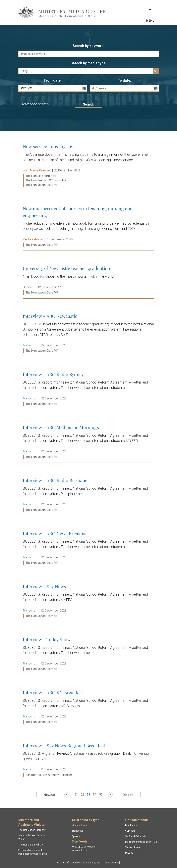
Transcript (77, 831)
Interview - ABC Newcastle (88, 333)
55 (101, 795)
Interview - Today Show (88, 654)
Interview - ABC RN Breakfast (88, 707)
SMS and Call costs (136, 836)
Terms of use (132, 847)
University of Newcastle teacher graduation (88, 280)
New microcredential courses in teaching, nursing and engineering (88, 227)
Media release (80, 825)
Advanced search (35, 104)
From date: (53, 80)
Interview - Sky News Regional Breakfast (88, 760)
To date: (124, 80)
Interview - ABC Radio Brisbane (88, 495)
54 (95, 795)
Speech (76, 836)
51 (76, 795)
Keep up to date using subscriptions (84, 848)
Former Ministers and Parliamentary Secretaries (33, 852)
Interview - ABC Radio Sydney (88, 389)
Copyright (130, 831)
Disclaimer (131, 825)
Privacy (129, 853)
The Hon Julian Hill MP (31, 845)
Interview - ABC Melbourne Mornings (88, 442)
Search (89, 104)
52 (82, 795)
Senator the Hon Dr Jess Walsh (32, 837)
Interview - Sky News (88, 601)
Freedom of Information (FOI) (141, 842)
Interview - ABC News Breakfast (88, 548)
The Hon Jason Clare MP (32, 830)
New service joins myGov (88, 165)
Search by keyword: (88, 46)
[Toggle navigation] (150, 12)
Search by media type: (88, 63)
